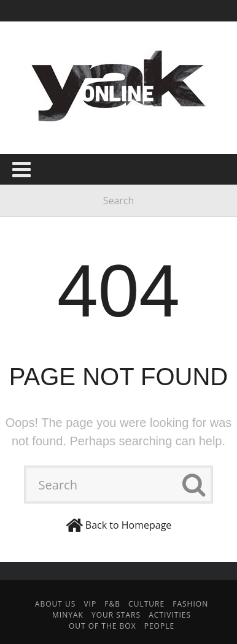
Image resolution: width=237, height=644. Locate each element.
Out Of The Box (103, 626)
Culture (146, 604)
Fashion (190, 604)
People (159, 626)
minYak (68, 615)
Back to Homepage (129, 525)
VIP (90, 604)
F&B (112, 604)
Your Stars (116, 615)
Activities (170, 615)
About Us (55, 604)
